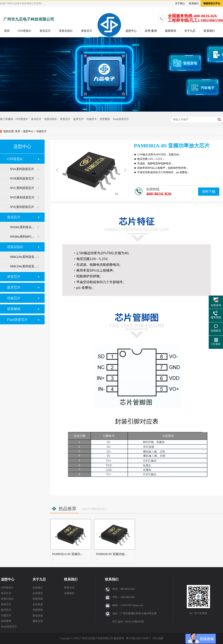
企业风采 (38, 604)
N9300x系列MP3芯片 (24, 237)
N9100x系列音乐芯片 (24, 227)
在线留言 (69, 593)
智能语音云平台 (212, 3)
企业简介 (38, 588)
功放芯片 (92, 119)
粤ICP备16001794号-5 (138, 638)
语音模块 (105, 119)
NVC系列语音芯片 (22, 188)
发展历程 (38, 599)
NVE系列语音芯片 (22, 207)
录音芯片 (87, 31)
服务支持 (38, 621)
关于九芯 (190, 31)
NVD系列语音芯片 (22, 197)
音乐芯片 (45, 31)
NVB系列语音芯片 (22, 178)
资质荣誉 (38, 610)
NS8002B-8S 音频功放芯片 (113, 554)
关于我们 (180, 3)
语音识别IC (66, 31)
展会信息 (38, 616)
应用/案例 (151, 31)
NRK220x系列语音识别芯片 (24, 257)
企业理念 (38, 593)
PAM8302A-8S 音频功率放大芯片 (74, 554)
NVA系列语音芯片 (22, 169)
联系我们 (194, 3)
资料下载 (209, 192)
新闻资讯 (171, 31)
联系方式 (69, 588)
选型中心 (131, 31)
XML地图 (158, 638)
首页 (7, 31)
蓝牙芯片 (78, 119)
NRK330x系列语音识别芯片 (24, 266)
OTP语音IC (25, 31)
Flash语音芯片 (121, 119)
